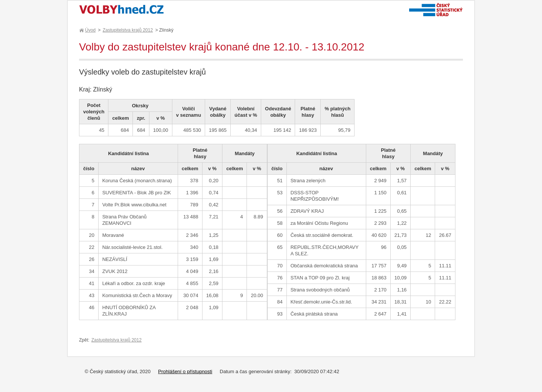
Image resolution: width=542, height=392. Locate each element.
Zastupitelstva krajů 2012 (128, 30)
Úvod (90, 30)
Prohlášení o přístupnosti (185, 371)
